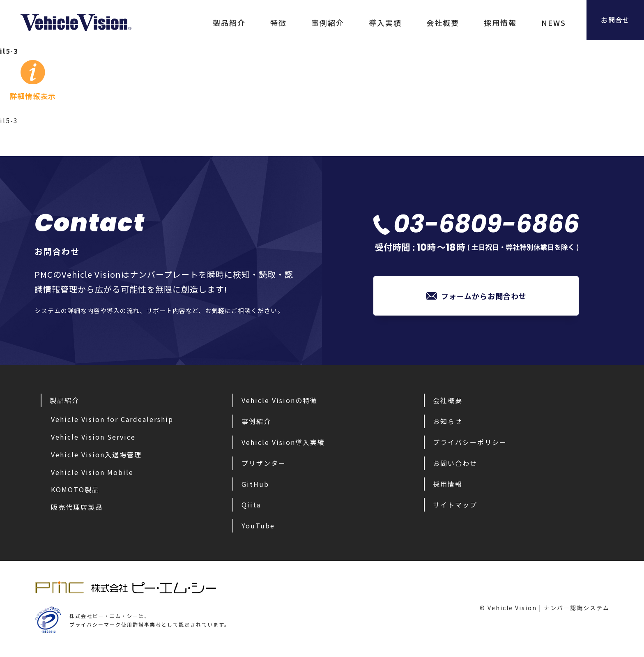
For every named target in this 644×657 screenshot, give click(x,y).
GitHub (255, 486)
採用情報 (484, 23)
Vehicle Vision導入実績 (283, 444)
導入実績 (369, 23)
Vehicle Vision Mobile (92, 474)
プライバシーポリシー (470, 444)
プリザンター (264, 465)
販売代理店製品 (77, 509)
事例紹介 (311, 23)
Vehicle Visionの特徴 (279, 402)
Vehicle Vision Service (93, 439)
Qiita (251, 507)
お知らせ (448, 423)
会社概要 (426, 23)
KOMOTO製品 (75, 491)
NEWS (537, 23)
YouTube (258, 528)
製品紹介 (213, 23)
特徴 (262, 23)
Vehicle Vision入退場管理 (96, 456)
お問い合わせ (455, 465)
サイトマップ (455, 507)
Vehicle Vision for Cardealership (112, 421)
